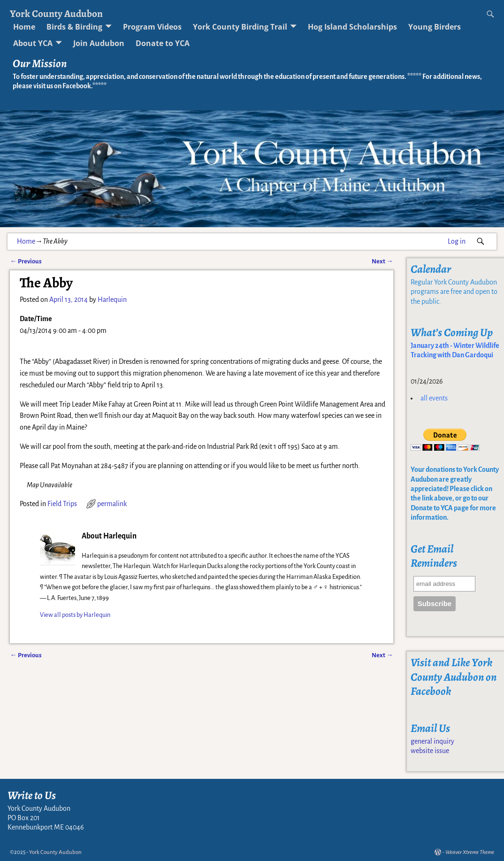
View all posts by (75, 615)
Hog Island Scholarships (352, 27)
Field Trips (62, 504)
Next (382, 261)
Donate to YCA (163, 43)
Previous (26, 261)
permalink (112, 504)
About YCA (33, 43)
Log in (457, 241)
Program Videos (152, 27)
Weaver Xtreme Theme (470, 852)
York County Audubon (56, 13)
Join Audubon (99, 43)
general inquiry (432, 741)
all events (434, 398)
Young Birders (435, 27)
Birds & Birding (74, 27)
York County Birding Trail (240, 27)
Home (24, 27)
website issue (430, 751)
